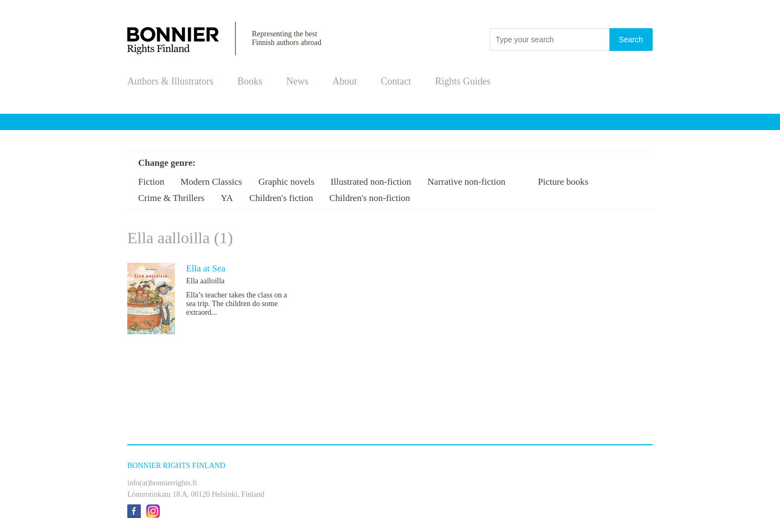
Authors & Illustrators (170, 81)
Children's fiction (281, 198)
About (345, 81)
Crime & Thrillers (171, 198)
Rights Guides (463, 81)
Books (250, 81)
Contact (396, 81)
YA (227, 198)
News (298, 81)
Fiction (151, 182)
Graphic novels (286, 182)
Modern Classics (211, 182)
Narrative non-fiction (466, 182)
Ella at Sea (206, 268)
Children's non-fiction (370, 198)
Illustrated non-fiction (371, 182)
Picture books (563, 182)
